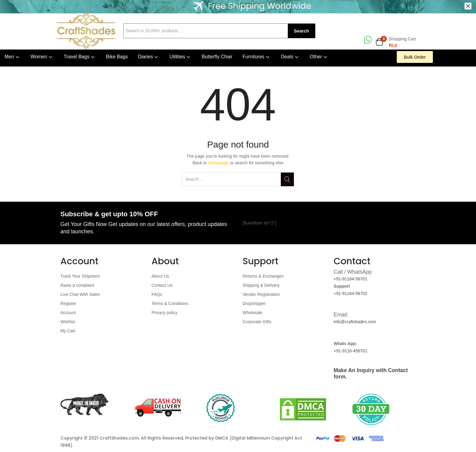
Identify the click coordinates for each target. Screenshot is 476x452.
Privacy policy (165, 313)
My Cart (68, 331)
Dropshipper (254, 303)
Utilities (180, 57)
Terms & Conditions (170, 303)
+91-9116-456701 (350, 351)
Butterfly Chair (217, 57)
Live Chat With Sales (80, 294)
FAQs (157, 294)
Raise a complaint (77, 285)
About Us (160, 276)
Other (319, 57)
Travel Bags (80, 57)
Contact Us (162, 285)
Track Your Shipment (80, 276)
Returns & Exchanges (263, 276)
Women (42, 57)
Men (13, 57)
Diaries (149, 57)
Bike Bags (117, 57)
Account (68, 313)
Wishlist (68, 322)
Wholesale (252, 313)
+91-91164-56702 (350, 293)
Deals (290, 57)
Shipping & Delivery (261, 285)
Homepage (218, 163)
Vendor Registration (261, 294)
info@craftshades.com (355, 322)
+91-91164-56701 (350, 279)
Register (68, 303)
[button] (396, 42)
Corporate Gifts (257, 322)
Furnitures (257, 57)
